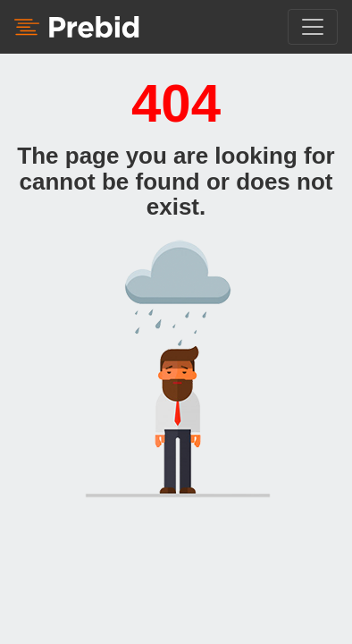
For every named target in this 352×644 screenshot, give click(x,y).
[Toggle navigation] (313, 27)
